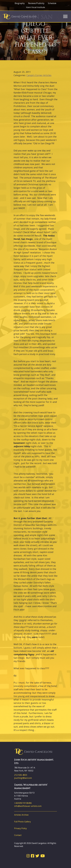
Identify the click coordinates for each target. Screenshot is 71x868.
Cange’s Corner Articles (39, 75)
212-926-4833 (21, 775)
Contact (18, 835)
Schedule (52, 3)
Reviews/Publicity (36, 3)
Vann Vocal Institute (35, 7)
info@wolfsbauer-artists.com (28, 806)
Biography (20, 3)
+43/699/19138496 (23, 803)
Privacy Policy (20, 828)
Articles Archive (21, 815)
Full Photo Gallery (22, 822)
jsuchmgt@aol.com (23, 778)
